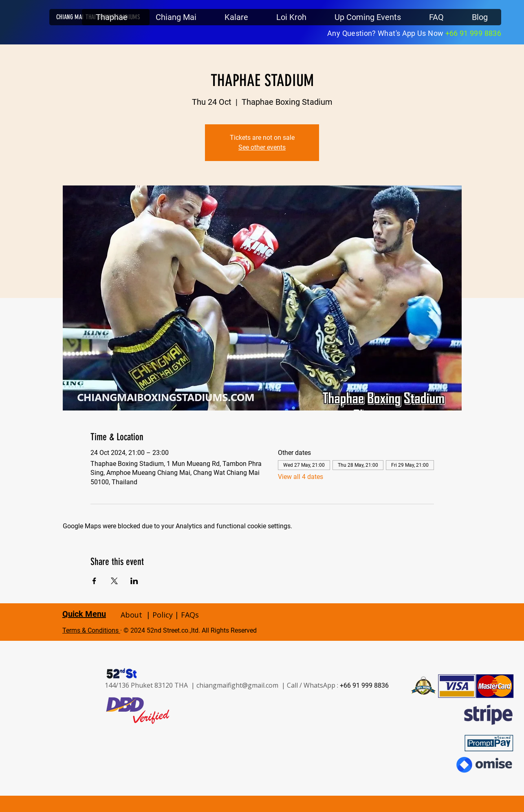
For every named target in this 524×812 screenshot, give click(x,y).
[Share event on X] (114, 581)
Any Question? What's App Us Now (386, 33)
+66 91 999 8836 (473, 33)
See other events (262, 147)
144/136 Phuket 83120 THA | (151, 685)
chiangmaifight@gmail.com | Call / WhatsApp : (268, 685)
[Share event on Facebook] (94, 581)
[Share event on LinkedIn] (134, 581)
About (131, 615)
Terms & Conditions (91, 630)
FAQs (190, 615)
